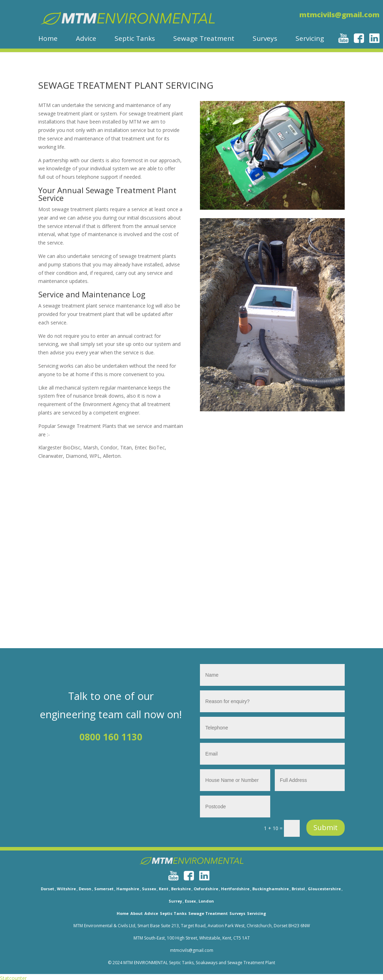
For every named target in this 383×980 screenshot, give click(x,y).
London (206, 901)
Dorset (47, 889)
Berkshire (181, 889)
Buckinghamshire (271, 889)
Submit (326, 827)
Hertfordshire (235, 889)
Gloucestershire (324, 889)
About (137, 913)
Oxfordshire (206, 889)
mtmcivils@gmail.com (339, 15)
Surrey (175, 901)
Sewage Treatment (204, 39)
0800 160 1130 (111, 737)
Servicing (310, 39)
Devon (85, 889)
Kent (164, 889)
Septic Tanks (135, 39)
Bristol (298, 889)
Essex (190, 901)
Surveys (265, 39)
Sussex (149, 889)
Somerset (104, 889)
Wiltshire (66, 889)
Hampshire (128, 889)
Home (48, 39)
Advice (86, 39)
